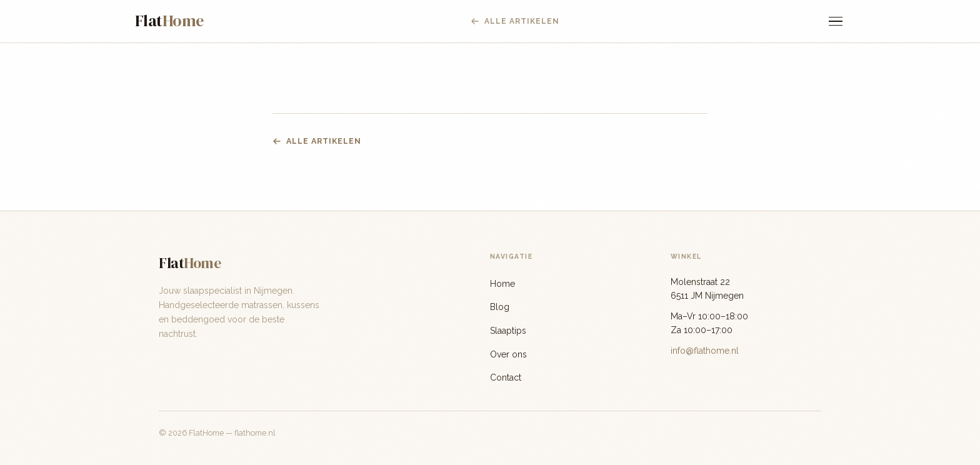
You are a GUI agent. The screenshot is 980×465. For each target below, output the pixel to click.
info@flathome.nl (705, 351)
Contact (506, 377)
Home (502, 284)
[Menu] (836, 22)
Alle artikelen (317, 141)
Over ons (508, 354)
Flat (169, 21)
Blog (500, 307)
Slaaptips (508, 331)
